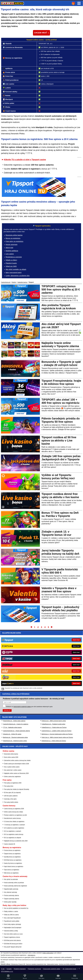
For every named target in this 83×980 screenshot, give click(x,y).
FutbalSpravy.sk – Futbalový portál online (53, 663)
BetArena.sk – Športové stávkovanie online (15, 676)
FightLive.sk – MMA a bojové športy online (54, 660)
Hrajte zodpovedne (48, 953)
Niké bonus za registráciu (11, 873)
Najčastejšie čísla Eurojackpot (13, 928)
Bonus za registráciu (13, 238)
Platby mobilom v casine (11, 911)
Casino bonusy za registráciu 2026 (14, 809)
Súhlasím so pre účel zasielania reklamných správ (29, 646)
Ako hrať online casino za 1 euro (13, 934)
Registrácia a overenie (14, 257)
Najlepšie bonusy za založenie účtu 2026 (16, 841)
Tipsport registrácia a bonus (12, 937)
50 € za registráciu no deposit (12, 838)
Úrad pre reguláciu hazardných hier (36, 964)
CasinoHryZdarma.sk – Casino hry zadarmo (16, 663)
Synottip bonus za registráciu (12, 857)
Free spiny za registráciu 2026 (13, 783)
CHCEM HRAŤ (41, 33)
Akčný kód (9, 248)
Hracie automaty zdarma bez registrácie (15, 886)
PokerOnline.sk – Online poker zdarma (14, 660)
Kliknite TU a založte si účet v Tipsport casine (25, 160)
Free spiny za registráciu (14, 241)
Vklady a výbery (11, 260)
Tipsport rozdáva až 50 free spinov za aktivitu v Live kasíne (59, 440)
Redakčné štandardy (20, 969)
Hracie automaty (12, 244)
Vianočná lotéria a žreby (11, 931)
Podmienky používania (34, 969)
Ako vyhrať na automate (11, 879)
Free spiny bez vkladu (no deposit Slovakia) (17, 789)
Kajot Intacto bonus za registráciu (14, 866)
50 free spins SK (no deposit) (12, 793)
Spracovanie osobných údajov (52, 969)
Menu (79, 3)
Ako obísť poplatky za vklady (16, 269)
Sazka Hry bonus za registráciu (13, 863)
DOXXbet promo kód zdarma (12, 940)
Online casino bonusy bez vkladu (13, 812)
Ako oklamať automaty (10, 892)
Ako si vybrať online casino (12, 767)
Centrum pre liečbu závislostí (67, 964)
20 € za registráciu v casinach (13, 831)
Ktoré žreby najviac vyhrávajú (12, 924)
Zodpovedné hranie (52, 964)
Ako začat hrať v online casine (13, 770)
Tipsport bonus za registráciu (12, 854)
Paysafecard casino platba (12, 921)
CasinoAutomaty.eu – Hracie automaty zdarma (16, 670)
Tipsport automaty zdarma (12, 899)
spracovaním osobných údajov (22, 646)
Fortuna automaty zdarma (11, 895)
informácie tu (32, 955)
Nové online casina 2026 (11, 757)
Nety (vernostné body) (14, 272)
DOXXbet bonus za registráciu (13, 860)
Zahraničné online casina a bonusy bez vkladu (17, 760)
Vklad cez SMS (11, 266)
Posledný (52, 627)
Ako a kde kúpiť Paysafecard (12, 918)
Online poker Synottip (10, 902)
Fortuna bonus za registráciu (12, 850)
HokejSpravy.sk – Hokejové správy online (15, 680)
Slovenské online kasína (11, 754)
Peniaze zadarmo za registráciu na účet (15, 815)
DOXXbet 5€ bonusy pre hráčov (13, 944)
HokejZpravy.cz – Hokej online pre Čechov (54, 680)
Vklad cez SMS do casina (11, 915)
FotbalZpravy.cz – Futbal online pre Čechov (54, 666)
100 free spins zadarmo (11, 796)
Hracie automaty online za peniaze (14, 883)
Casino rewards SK (10, 844)
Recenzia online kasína (14, 235)
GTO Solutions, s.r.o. (7, 971)
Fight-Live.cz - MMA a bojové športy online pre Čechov (57, 676)
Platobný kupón (11, 263)
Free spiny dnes (9, 786)
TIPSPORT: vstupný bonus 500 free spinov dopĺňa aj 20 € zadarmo (61, 289)
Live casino (10, 254)
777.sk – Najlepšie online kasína (12, 666)
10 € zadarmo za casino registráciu (14, 828)
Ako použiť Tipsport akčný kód (13, 947)
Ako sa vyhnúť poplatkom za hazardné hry (16, 908)
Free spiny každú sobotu (11, 802)
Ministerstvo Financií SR (18, 964)
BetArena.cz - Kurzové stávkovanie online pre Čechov (57, 673)
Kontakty (9, 969)
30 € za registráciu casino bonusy (14, 834)
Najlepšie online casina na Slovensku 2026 (16, 773)
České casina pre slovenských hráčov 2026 (16, 764)
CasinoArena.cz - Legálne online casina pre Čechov (57, 670)
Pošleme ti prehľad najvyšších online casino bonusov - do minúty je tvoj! (34, 638)
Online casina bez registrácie (12, 777)
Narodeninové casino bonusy (12, 818)
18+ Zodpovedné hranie (69, 969)
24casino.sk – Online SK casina (12, 673)
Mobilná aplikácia (12, 251)
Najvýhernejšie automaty (11, 889)
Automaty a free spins (10, 799)
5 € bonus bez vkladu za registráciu (14, 821)
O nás (3, 969)
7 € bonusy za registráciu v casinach (14, 825)
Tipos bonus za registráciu (12, 870)
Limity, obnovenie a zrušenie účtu (18, 276)
